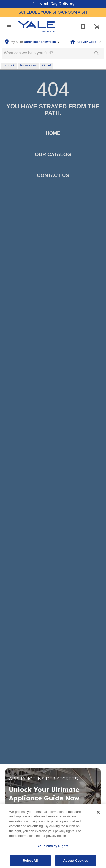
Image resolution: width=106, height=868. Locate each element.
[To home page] (37, 27)
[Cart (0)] (97, 27)
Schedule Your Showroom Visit (53, 12)
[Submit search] (97, 53)
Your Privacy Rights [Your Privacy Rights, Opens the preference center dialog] (53, 848)
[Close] (98, 814)
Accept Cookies (76, 862)
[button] (9, 27)
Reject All (30, 862)
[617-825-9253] (83, 27)
